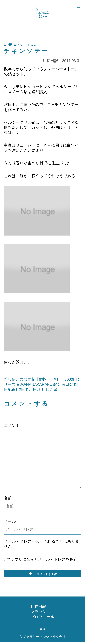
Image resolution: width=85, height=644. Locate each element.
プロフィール (43, 619)
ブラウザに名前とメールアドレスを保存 (41, 559)
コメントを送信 (47, 574)
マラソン (39, 613)
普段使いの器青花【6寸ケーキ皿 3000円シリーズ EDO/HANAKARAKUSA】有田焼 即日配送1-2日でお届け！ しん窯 (42, 384)
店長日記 (50, 61)
